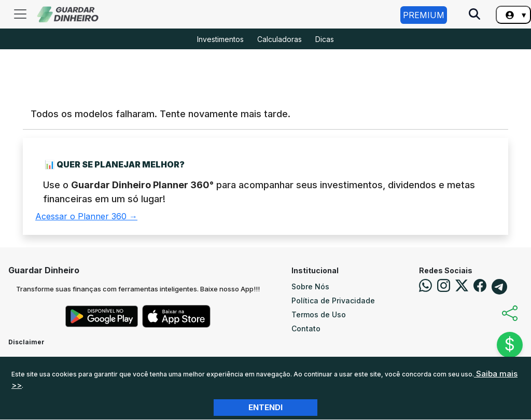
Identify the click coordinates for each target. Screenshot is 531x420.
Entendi (265, 407)
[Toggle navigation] (20, 14)
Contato (306, 328)
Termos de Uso (319, 314)
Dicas (325, 39)
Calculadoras (280, 39)
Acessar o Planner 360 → (86, 216)
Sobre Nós (310, 286)
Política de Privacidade (333, 300)
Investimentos (220, 39)
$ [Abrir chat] (510, 345)
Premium (424, 15)
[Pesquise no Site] (474, 15)
